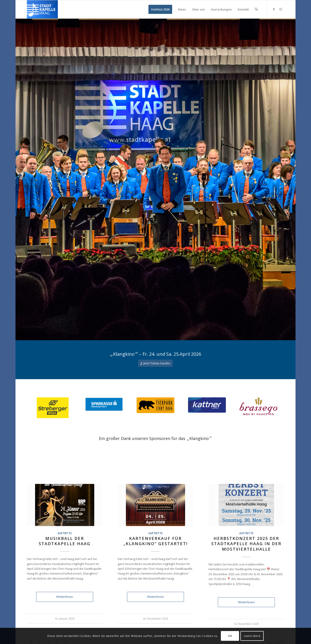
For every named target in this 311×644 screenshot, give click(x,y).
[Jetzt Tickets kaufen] (155, 363)
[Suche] (256, 9)
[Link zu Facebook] (274, 9)
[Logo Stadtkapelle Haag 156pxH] (42, 9)
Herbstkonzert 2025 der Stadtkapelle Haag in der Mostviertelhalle (246, 544)
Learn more (252, 636)
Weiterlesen (65, 597)
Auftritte (65, 533)
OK (230, 636)
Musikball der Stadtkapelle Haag (65, 541)
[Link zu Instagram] (281, 9)
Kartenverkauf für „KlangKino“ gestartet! (155, 541)
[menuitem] (160, 9)
